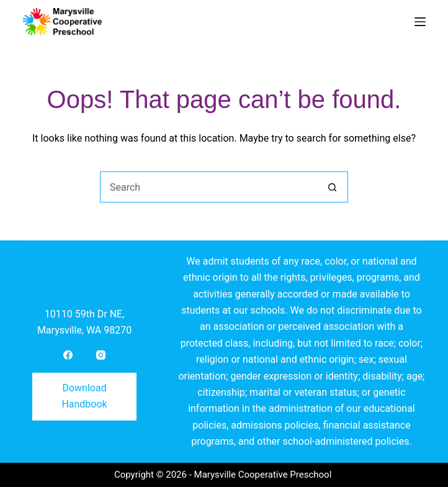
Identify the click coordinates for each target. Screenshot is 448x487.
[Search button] (333, 187)
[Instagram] (101, 355)
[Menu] (420, 22)
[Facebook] (68, 355)
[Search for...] (208, 187)
